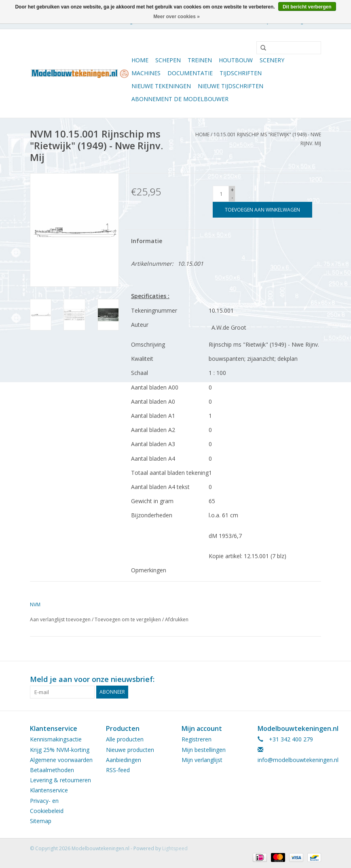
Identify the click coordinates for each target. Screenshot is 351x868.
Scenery (272, 60)
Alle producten (125, 739)
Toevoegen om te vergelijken (128, 619)
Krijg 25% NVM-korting (60, 750)
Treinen (200, 60)
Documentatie (190, 73)
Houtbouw (236, 60)
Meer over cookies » (177, 17)
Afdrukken (177, 619)
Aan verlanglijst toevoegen (60, 619)
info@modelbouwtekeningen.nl (298, 760)
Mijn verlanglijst (202, 760)
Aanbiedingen (124, 760)
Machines (146, 73)
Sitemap (41, 821)
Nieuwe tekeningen (161, 86)
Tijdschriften (241, 73)
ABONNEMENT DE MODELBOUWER (180, 99)
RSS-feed (118, 770)
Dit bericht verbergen (307, 7)
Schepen (168, 60)
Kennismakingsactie (56, 739)
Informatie (147, 241)
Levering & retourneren (60, 780)
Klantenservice (49, 790)
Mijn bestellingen (204, 750)
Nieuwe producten (130, 750)
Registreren (197, 739)
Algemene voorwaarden (61, 760)
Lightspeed (175, 848)
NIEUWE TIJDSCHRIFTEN (230, 86)
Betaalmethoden (52, 770)
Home (140, 60)
